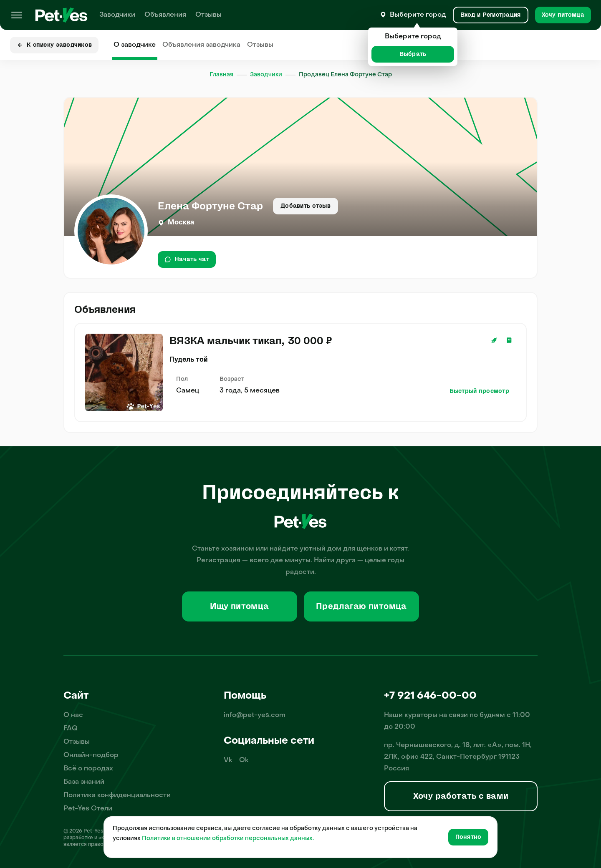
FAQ (71, 729)
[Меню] (17, 15)
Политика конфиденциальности (117, 795)
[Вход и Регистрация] (491, 15)
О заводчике (135, 45)
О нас (73, 715)
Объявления (165, 15)
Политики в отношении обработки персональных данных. (228, 839)
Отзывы (208, 15)
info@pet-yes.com (255, 715)
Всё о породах (88, 769)
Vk (228, 760)
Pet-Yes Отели (88, 809)
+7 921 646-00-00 (430, 696)
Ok (244, 760)
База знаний (84, 782)
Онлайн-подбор (91, 755)
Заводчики (117, 15)
